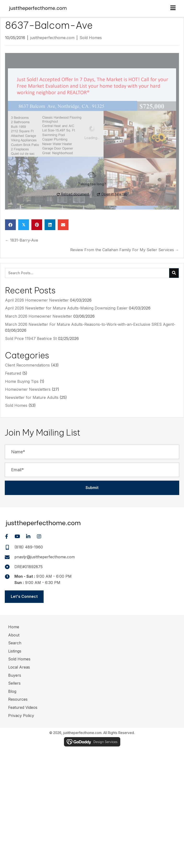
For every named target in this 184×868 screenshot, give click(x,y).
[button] (92, 488)
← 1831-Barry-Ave (22, 240)
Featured (13, 373)
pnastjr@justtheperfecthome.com (45, 557)
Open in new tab (112, 194)
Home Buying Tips (22, 381)
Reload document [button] (73, 194)
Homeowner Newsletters (28, 389)
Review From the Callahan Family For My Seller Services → (125, 250)
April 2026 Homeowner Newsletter (37, 300)
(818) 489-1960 (29, 547)
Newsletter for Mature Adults (32, 397)
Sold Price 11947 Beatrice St (31, 338)
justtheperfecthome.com (52, 38)
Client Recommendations (27, 365)
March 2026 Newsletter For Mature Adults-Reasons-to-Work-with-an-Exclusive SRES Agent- (90, 324)
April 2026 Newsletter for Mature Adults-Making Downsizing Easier (66, 308)
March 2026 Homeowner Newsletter (39, 316)
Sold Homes (91, 38)
